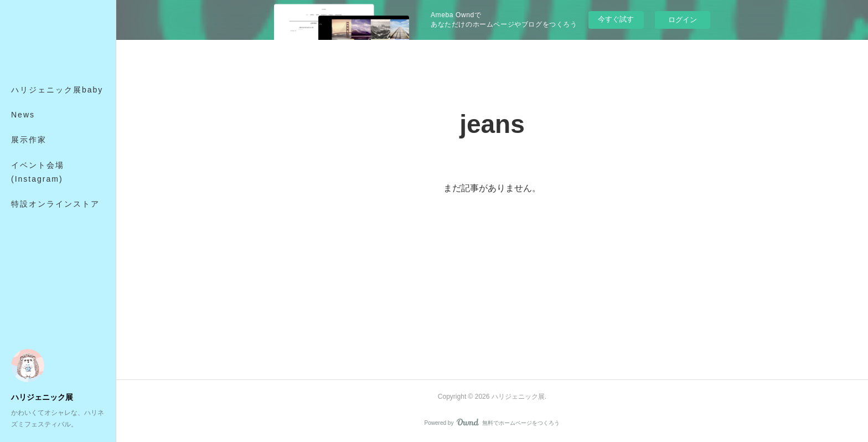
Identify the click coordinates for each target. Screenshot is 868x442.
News (23, 115)
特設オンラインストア (55, 204)
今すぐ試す (616, 19)
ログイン (683, 20)
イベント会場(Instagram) (38, 172)
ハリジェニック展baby (57, 90)
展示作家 (29, 140)
